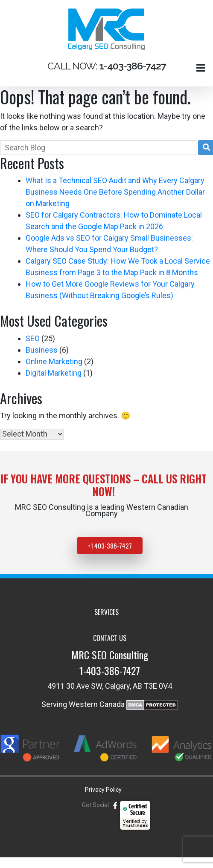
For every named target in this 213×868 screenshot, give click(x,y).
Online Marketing (54, 361)
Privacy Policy (103, 790)
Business (42, 350)
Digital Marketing (54, 373)
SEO (33, 338)
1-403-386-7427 (110, 670)
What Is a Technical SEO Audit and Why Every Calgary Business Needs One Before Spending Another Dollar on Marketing (115, 192)
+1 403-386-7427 (110, 546)
